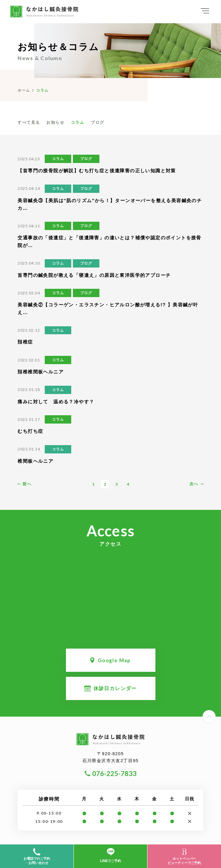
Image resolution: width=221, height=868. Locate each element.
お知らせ (55, 122)
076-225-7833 (114, 773)
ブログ (97, 122)
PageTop (216, 714)
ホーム (24, 90)
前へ (27, 484)
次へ (194, 484)
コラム (78, 122)
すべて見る (29, 122)
